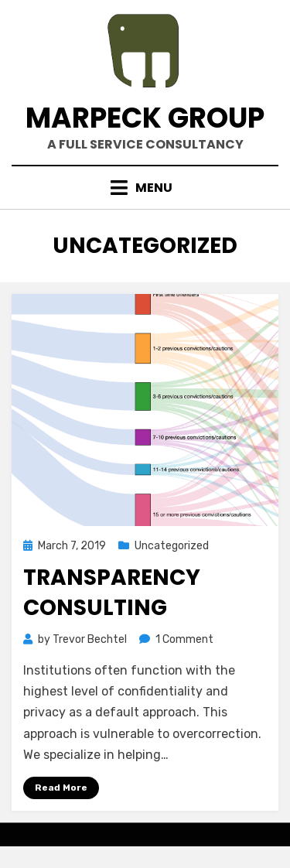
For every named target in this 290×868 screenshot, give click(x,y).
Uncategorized (172, 546)
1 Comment (184, 639)
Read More (61, 788)
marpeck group (145, 118)
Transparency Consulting (112, 593)
